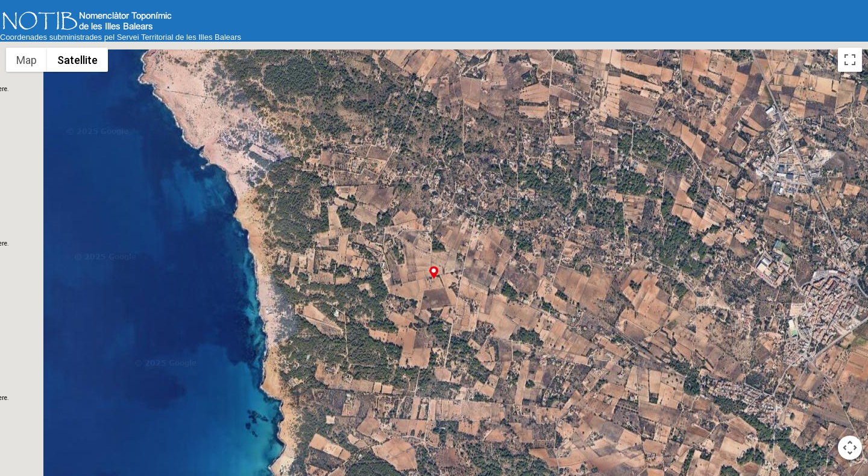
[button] (434, 272)
